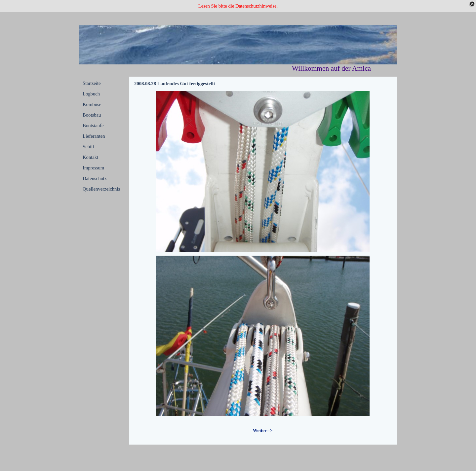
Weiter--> (263, 430)
